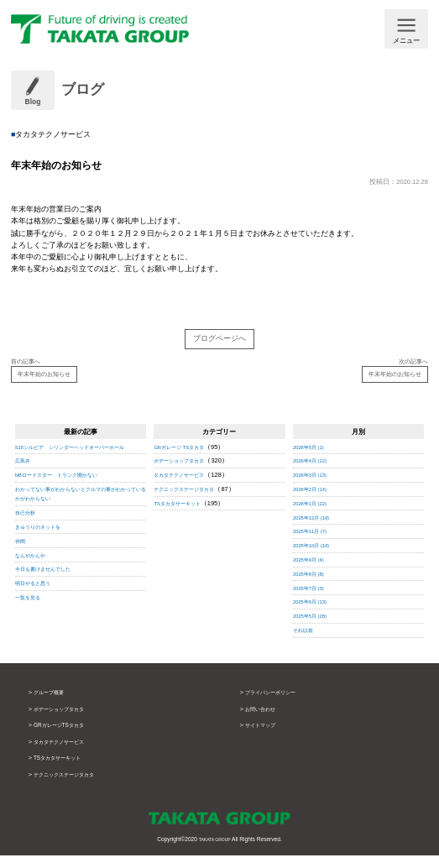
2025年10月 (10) (317, 559)
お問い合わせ (265, 722)
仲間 (22, 564)
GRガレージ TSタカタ (187, 460)
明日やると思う (39, 606)
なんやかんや (35, 578)
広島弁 (25, 484)
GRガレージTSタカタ (67, 738)
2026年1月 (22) (315, 517)
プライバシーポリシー (279, 705)
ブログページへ (219, 342)
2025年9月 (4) (313, 573)
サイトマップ (265, 738)
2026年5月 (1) (313, 460)
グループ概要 (54, 705)
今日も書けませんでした (52, 591)
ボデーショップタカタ (187, 474)
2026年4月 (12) (315, 474)
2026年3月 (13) (315, 488)
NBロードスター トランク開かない (70, 497)
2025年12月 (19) (317, 530)
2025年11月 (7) (315, 544)
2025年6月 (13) (315, 615)
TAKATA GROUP (215, 852)
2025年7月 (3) (313, 601)
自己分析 (29, 535)
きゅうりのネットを (45, 549)
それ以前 (306, 643)
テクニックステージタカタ (194, 502)
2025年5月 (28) (315, 629)
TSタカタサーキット (185, 517)
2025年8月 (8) (313, 587)
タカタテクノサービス (187, 488)
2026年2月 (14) (315, 502)
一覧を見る (32, 620)
